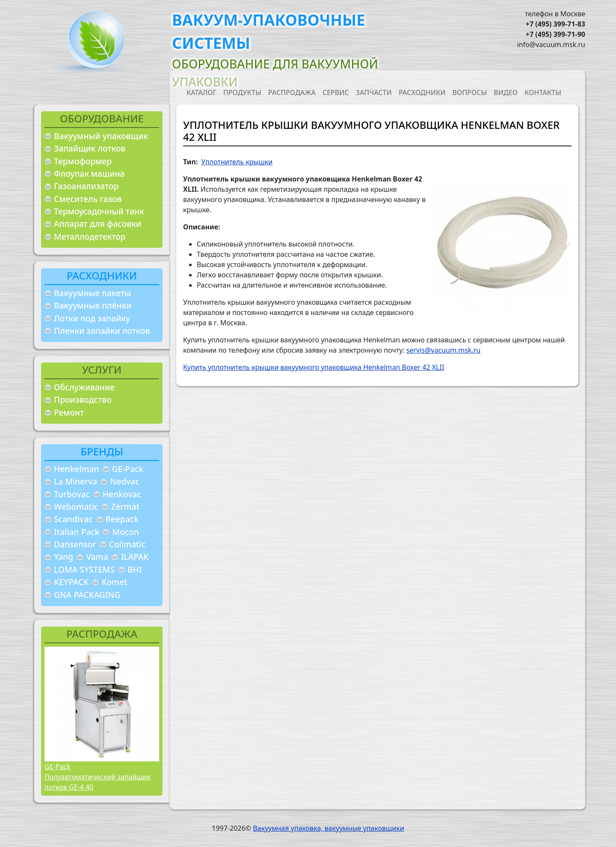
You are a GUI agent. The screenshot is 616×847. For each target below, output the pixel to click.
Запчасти (374, 92)
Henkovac (122, 494)
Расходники (422, 92)
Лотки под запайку (92, 318)
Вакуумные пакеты (92, 293)
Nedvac (124, 481)
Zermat (125, 507)
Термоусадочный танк (99, 211)
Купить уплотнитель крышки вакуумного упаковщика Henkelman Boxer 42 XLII (314, 367)
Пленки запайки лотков (102, 331)
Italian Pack (77, 532)
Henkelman (77, 469)
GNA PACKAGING (87, 595)
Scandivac (73, 519)
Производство (83, 400)
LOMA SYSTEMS (84, 569)
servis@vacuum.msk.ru (443, 350)
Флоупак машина (89, 174)
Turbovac (72, 494)
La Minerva (76, 481)
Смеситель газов (88, 199)
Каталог (201, 92)
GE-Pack (128, 469)
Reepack (122, 519)
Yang (64, 557)
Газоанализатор (86, 186)
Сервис (336, 92)
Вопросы (470, 92)
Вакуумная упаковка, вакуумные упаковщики (329, 828)
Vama (97, 557)
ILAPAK (135, 557)
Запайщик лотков (90, 148)
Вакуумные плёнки (93, 305)
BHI (135, 569)
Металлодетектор (90, 236)
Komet (114, 582)
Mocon (126, 532)
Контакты (543, 92)
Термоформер (83, 161)
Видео (506, 92)
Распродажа (292, 92)
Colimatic (127, 544)
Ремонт (69, 412)
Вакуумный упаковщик (101, 136)
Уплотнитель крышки (237, 162)
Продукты (242, 92)
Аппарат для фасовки (98, 224)
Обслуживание (84, 387)
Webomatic (76, 507)
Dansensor (75, 544)
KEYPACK (71, 582)
